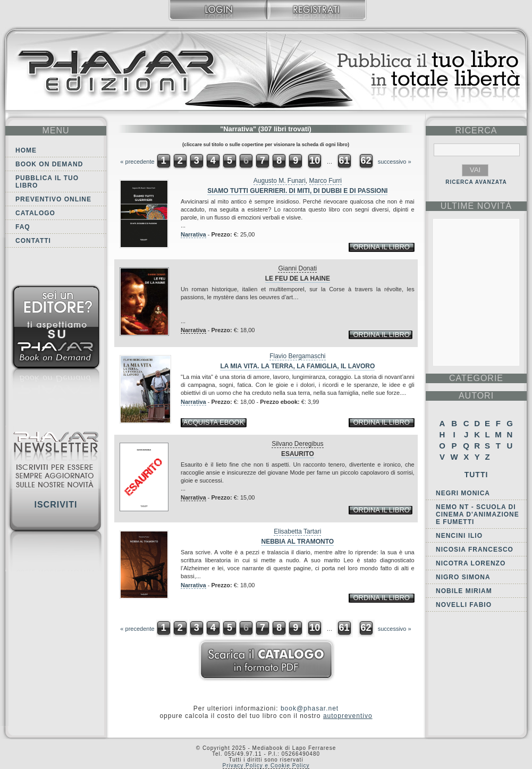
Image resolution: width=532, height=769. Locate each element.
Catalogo (35, 213)
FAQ (23, 227)
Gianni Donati (297, 268)
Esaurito (298, 454)
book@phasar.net (310, 708)
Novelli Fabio (464, 605)
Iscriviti (56, 505)
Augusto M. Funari (280, 181)
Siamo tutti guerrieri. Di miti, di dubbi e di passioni (297, 191)
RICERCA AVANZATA (476, 182)
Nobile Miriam (464, 591)
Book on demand (49, 164)
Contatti (33, 241)
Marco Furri (326, 181)
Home (26, 150)
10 (315, 160)
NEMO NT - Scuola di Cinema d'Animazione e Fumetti (478, 514)
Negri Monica (463, 493)
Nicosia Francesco (475, 550)
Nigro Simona (463, 577)
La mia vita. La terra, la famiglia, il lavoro (297, 366)
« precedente (137, 162)
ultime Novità (476, 206)
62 (366, 160)
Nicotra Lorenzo (471, 563)
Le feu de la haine (298, 278)
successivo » (395, 162)
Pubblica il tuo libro (47, 182)
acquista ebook (214, 422)
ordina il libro (381, 247)
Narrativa (193, 234)
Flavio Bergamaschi (297, 356)
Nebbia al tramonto (297, 542)
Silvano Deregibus (297, 444)
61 (344, 160)
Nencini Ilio (459, 536)
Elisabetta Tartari (297, 531)
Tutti (476, 475)
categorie (476, 378)
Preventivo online (53, 199)
